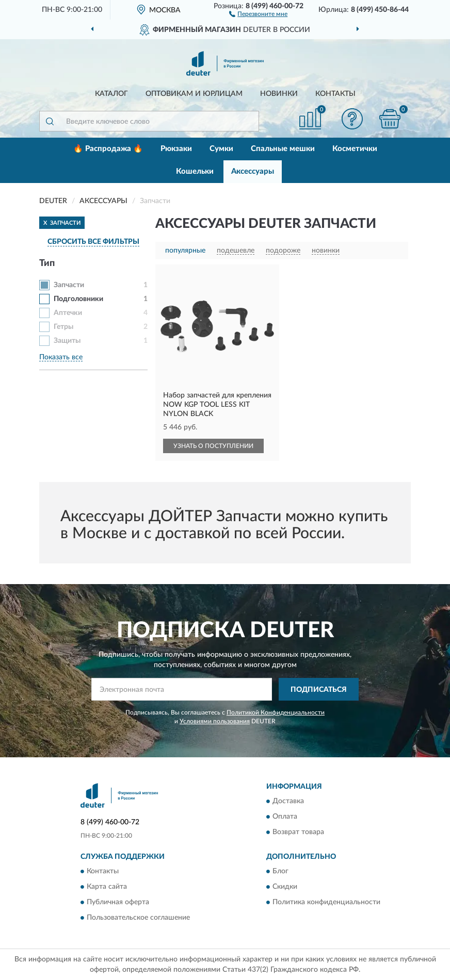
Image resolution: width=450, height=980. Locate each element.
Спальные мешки (283, 149)
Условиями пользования (215, 721)
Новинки (279, 94)
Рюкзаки (176, 149)
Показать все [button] (61, 357)
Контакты (335, 94)
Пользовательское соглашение (138, 918)
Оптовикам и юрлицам (194, 94)
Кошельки (195, 171)
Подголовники (78, 299)
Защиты (67, 341)
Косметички (355, 149)
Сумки (221, 149)
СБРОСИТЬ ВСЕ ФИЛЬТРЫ (93, 242)
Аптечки (68, 313)
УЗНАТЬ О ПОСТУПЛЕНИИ (213, 446)
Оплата (285, 817)
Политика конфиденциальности (326, 903)
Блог (280, 872)
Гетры (63, 327)
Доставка (288, 801)
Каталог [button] (111, 94)
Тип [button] (47, 263)
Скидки (285, 887)
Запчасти (69, 285)
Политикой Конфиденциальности (276, 712)
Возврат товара (298, 832)
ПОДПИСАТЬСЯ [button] (319, 690)
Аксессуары (253, 171)
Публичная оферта (118, 903)
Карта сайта (107, 887)
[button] (258, 13)
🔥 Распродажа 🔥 (108, 149)
